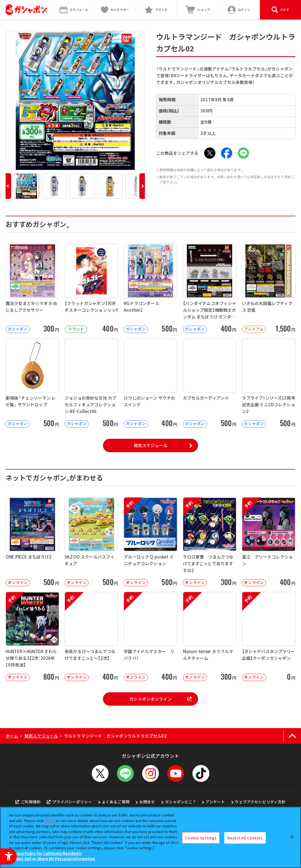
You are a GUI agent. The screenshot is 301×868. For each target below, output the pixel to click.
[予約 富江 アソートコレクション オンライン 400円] (269, 542)
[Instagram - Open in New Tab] (150, 773)
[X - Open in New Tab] (210, 153)
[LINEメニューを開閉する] (125, 773)
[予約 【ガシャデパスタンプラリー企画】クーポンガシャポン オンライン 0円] (269, 636)
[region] (150, 837)
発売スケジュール (150, 445)
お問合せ (147, 802)
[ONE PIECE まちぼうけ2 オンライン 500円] (32, 542)
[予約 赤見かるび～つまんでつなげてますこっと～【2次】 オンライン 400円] (91, 636)
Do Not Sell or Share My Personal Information (53, 859)
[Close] (292, 837)
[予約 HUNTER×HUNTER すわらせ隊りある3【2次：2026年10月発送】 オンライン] (32, 636)
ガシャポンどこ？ (180, 802)
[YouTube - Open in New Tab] (176, 773)
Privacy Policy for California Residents (46, 853)
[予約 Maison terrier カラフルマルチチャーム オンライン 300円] (210, 636)
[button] (8, 186)
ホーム (12, 736)
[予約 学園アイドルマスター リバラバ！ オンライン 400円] (150, 636)
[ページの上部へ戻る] (292, 736)
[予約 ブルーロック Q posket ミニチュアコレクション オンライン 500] (150, 542)
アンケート (215, 802)
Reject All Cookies (245, 838)
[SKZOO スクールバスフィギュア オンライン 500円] (91, 542)
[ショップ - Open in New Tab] (198, 10)
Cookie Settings (201, 838)
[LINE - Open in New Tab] (243, 153)
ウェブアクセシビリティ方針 (260, 802)
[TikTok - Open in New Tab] (201, 773)
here (50, 821)
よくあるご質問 (116, 802)
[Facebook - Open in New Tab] (227, 153)
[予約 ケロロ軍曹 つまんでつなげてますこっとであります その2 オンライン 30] (210, 542)
